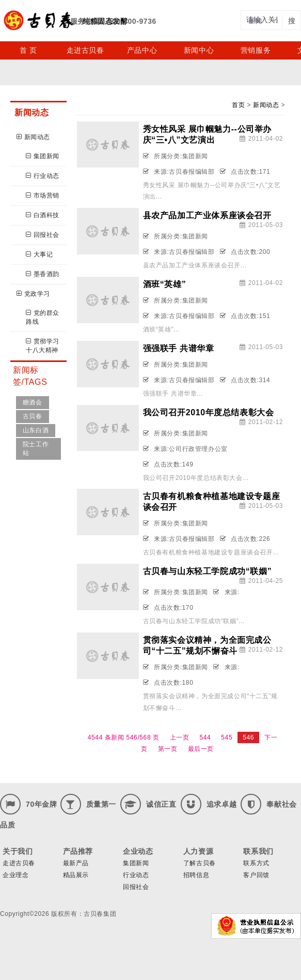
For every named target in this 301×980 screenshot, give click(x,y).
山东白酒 (36, 430)
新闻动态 (33, 137)
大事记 (39, 254)
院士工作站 (36, 449)
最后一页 (201, 749)
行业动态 (43, 176)
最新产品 (76, 863)
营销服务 (256, 50)
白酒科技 (43, 215)
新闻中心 (199, 50)
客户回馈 (256, 875)
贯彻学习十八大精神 (43, 346)
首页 (238, 105)
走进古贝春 (85, 50)
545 (227, 737)
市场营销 (43, 195)
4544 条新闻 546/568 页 (124, 737)
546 (248, 737)
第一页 (168, 749)
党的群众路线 (43, 317)
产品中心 (142, 50)
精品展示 (76, 875)
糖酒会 (33, 402)
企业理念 (15, 875)
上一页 (180, 737)
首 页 (28, 50)
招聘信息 (196, 875)
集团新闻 (43, 156)
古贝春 (33, 416)
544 (205, 737)
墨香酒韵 (43, 274)
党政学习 (33, 294)
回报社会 (43, 235)
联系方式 (256, 863)
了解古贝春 (200, 863)
